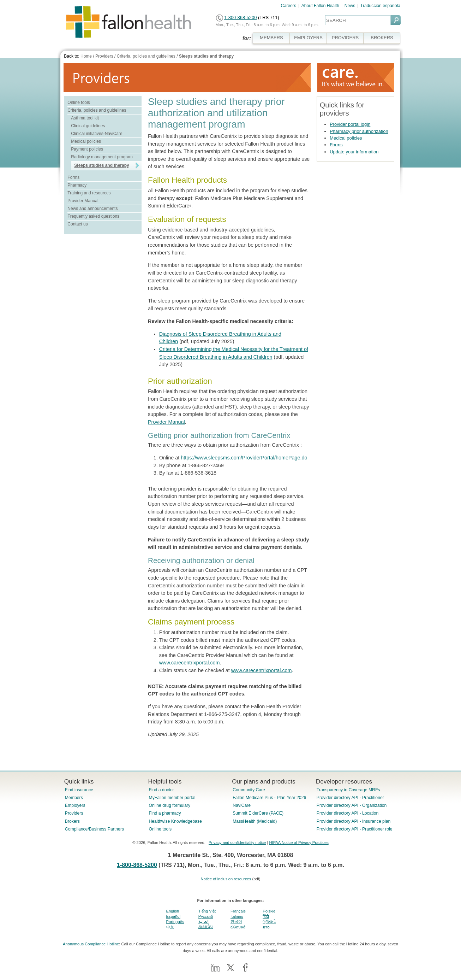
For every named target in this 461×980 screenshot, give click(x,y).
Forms (73, 177)
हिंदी (266, 916)
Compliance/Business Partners (94, 829)
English (173, 911)
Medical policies (86, 141)
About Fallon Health (320, 6)
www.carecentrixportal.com (190, 663)
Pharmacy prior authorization (359, 131)
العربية (203, 921)
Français (238, 911)
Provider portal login (350, 124)
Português (175, 922)
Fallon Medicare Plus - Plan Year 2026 (269, 798)
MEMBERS (271, 38)
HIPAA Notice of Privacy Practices (299, 843)
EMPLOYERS (308, 38)
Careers (289, 6)
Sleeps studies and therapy (206, 56)
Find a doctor (161, 790)
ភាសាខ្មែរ (206, 927)
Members (74, 798)
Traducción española (380, 6)
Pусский (206, 916)
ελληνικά (238, 927)
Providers (104, 56)
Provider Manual (83, 201)
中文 (170, 927)
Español (173, 916)
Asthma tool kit (85, 118)
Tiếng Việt (207, 911)
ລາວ (266, 927)
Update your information (354, 152)
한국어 (236, 921)
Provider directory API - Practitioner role (355, 829)
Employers (75, 805)
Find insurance (79, 790)
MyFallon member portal (172, 798)
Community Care (249, 790)
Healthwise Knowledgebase (175, 821)
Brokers (72, 821)
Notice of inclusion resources (226, 879)
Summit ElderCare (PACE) (258, 813)
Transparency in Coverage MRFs (348, 790)
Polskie (269, 911)
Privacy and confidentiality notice (237, 843)
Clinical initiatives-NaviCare (97, 134)
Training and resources (89, 193)
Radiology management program (102, 157)
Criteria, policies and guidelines (146, 56)
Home (86, 56)
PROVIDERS (345, 38)
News (350, 6)
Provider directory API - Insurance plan (354, 821)
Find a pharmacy (165, 813)
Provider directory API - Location (348, 813)
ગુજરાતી (269, 921)
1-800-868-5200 (240, 17)
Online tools (79, 102)
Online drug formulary (169, 805)
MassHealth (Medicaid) (255, 821)
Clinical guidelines (88, 126)
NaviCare (242, 805)
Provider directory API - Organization (352, 805)
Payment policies (87, 149)
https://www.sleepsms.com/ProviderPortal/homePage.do (244, 458)
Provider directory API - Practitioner (350, 798)
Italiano (237, 916)
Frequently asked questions (93, 216)
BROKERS (382, 38)
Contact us (77, 224)
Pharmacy (77, 185)
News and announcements (92, 209)
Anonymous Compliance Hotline (91, 944)
